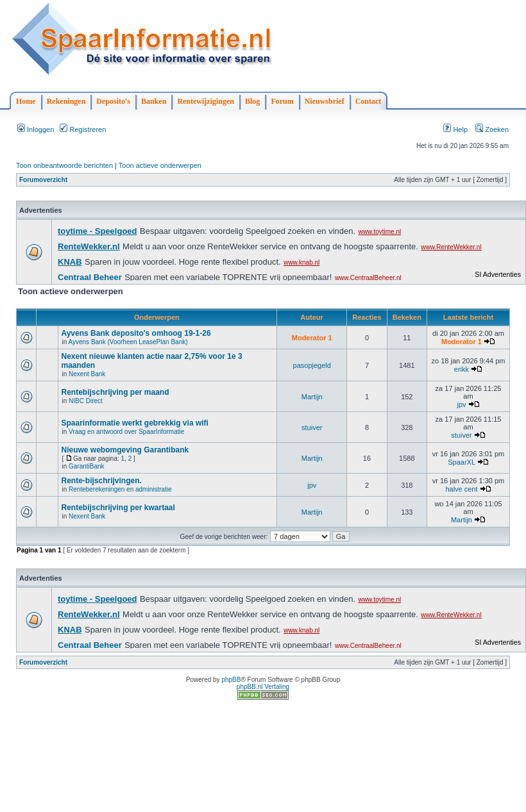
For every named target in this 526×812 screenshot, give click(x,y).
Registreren (83, 129)
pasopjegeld (312, 365)
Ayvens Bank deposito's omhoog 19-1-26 (136, 333)
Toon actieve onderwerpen (160, 165)
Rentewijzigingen (206, 101)
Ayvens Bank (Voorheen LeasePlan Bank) (128, 342)
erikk (462, 369)
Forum (282, 101)
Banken (154, 101)
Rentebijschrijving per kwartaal (118, 508)
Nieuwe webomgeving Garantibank (125, 450)
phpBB (231, 680)
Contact (369, 101)
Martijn (312, 397)
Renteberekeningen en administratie (120, 489)
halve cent (461, 489)
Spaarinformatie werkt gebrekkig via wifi (134, 423)
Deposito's (113, 101)
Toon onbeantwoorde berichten (64, 165)
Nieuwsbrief (325, 101)
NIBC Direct (86, 401)
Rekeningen (66, 101)
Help (455, 129)
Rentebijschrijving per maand (115, 392)
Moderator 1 (312, 338)
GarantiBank (87, 466)
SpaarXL (461, 462)
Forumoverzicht (43, 180)
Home (26, 101)
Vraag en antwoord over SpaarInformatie (126, 432)
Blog (252, 101)
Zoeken (492, 129)
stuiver (312, 427)
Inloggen (36, 129)
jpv (461, 404)
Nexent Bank (87, 374)
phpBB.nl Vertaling (263, 687)
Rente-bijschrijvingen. (101, 481)
